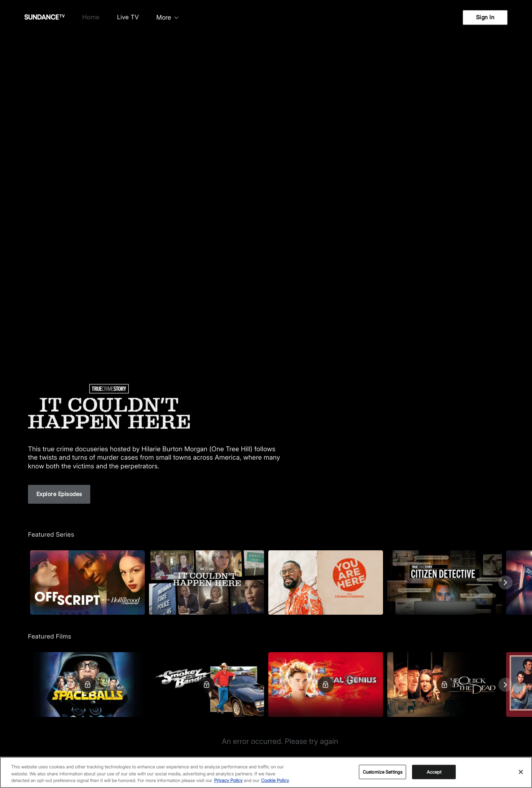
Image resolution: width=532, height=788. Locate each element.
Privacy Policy (228, 781)
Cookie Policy (275, 781)
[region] (266, 772)
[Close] (521, 772)
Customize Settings (382, 772)
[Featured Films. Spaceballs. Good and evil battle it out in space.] (87, 685)
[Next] (505, 583)
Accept (434, 772)
